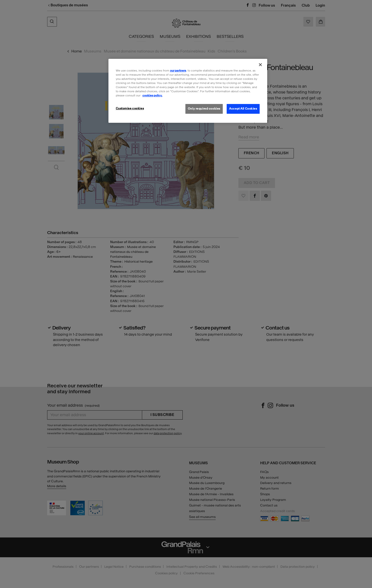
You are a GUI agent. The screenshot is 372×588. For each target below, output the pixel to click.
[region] (188, 91)
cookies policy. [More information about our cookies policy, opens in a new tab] (152, 95)
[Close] (260, 65)
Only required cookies (204, 109)
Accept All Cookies (243, 109)
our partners (178, 71)
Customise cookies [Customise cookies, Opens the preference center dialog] (130, 108)
